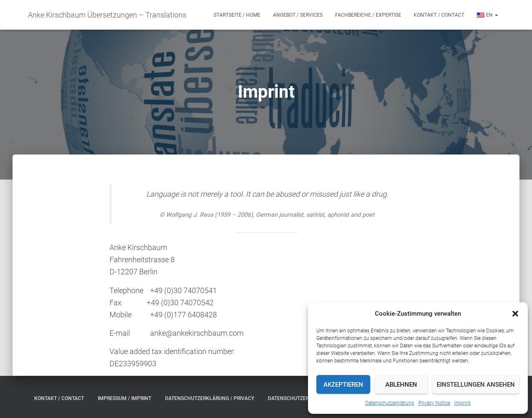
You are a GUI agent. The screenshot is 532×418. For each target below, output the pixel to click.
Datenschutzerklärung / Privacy (210, 398)
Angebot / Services (298, 15)
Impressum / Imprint (125, 398)
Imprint (462, 403)
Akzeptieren (343, 385)
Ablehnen (401, 385)
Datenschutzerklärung (390, 403)
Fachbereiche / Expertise (368, 15)
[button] (515, 314)
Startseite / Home (237, 15)
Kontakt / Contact (439, 15)
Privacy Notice (434, 403)
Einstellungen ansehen (476, 385)
